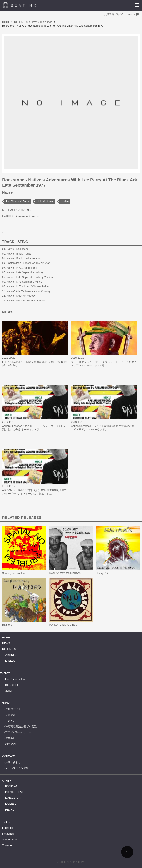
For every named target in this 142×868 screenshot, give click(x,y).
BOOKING (11, 787)
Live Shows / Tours (16, 679)
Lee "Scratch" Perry (18, 202)
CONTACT (8, 756)
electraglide (12, 685)
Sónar (9, 691)
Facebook (8, 828)
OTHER (7, 781)
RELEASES (21, 22)
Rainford (7, 625)
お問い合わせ (13, 762)
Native (65, 202)
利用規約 (10, 744)
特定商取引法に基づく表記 (21, 726)
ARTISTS (11, 655)
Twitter (6, 822)
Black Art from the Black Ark (65, 573)
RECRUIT (11, 810)
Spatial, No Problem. (14, 573)
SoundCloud (9, 840)
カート (131, 14)
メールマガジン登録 (17, 768)
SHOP (6, 703)
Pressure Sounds (42, 22)
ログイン (121, 14)
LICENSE (11, 804)
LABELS (10, 661)
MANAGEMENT (15, 798)
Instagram (8, 834)
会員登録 (109, 14)
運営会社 (10, 738)
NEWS (6, 643)
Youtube (7, 845)
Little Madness (45, 202)
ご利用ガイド (13, 709)
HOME (6, 22)
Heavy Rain (102, 573)
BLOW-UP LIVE (14, 792)
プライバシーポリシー (18, 732)
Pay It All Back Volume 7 (63, 625)
